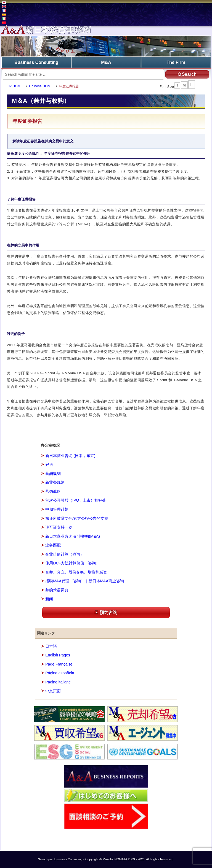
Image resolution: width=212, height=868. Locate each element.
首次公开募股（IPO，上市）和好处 (76, 500)
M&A (106, 62)
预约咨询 (106, 613)
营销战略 (53, 491)
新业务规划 (55, 482)
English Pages (58, 655)
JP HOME (16, 86)
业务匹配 (53, 545)
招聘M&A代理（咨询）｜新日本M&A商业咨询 (85, 581)
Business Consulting (36, 62)
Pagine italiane (58, 682)
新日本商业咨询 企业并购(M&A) (73, 536)
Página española (60, 673)
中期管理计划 (57, 509)
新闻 (49, 599)
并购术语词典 (57, 590)
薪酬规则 (53, 474)
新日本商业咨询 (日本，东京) (70, 456)
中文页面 (53, 691)
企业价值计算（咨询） (65, 554)
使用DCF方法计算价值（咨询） (72, 563)
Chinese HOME (42, 86)
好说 (49, 464)
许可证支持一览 (59, 527)
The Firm (176, 62)
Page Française (59, 664)
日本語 (51, 646)
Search (186, 74)
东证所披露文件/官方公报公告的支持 (77, 518)
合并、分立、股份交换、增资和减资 (76, 572)
